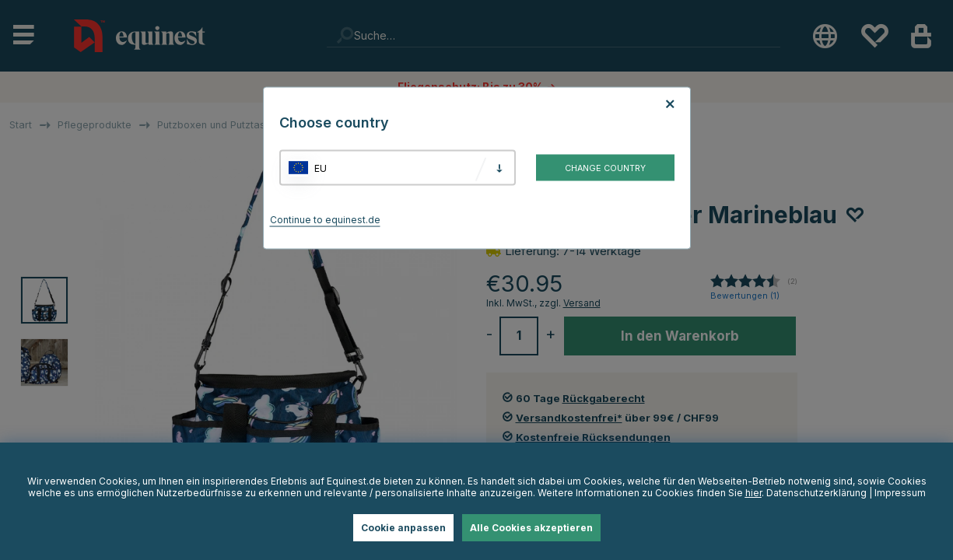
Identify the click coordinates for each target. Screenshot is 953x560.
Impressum (900, 493)
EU (321, 168)
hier (753, 493)
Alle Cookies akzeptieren (531, 528)
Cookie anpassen (403, 528)
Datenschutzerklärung (816, 493)
